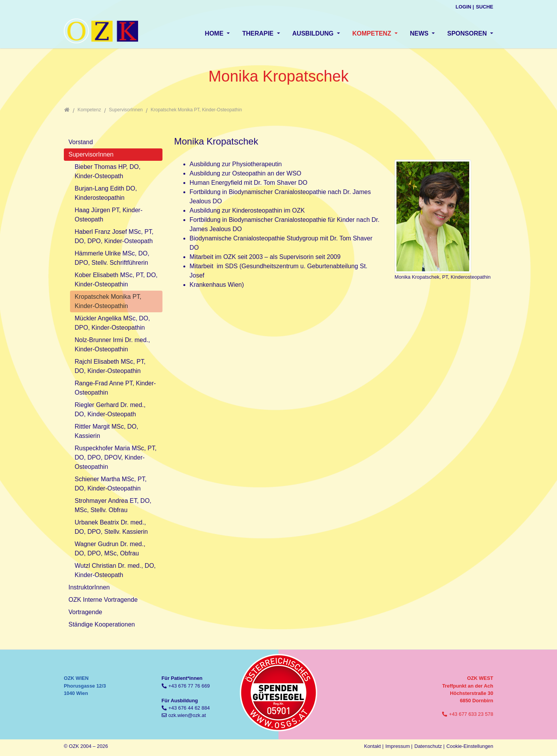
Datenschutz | (429, 746)
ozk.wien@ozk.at (187, 715)
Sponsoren (468, 33)
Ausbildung (314, 33)
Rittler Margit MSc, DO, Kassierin (106, 431)
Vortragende (85, 612)
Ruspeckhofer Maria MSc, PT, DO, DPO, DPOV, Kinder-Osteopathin (116, 457)
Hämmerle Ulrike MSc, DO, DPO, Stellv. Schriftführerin (112, 258)
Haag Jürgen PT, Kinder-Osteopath (108, 215)
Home (215, 33)
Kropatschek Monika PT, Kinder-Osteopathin (108, 301)
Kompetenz (373, 33)
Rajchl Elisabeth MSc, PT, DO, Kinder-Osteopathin (110, 366)
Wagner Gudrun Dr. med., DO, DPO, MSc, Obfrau (110, 549)
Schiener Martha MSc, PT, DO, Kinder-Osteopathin (111, 484)
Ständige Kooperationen (102, 624)
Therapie (259, 33)
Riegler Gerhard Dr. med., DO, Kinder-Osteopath (110, 409)
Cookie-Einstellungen (470, 746)
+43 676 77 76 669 (189, 686)
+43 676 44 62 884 (189, 708)
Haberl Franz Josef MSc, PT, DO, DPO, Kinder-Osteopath (114, 236)
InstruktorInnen (89, 587)
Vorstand (81, 142)
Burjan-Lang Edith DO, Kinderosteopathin (106, 193)
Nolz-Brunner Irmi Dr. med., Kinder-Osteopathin (112, 345)
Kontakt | (374, 746)
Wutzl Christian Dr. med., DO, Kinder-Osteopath (115, 570)
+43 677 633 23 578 (471, 714)
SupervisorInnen (91, 154)
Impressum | (399, 746)
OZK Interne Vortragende (103, 600)
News (420, 33)
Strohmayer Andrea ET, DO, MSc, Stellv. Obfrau (113, 505)
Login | (465, 7)
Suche (484, 7)
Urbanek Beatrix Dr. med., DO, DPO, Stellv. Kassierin (111, 527)
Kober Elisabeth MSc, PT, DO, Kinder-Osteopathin (116, 280)
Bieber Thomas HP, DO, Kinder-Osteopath (108, 171)
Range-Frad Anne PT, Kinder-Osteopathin (115, 388)
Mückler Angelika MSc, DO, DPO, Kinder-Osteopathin (112, 323)
